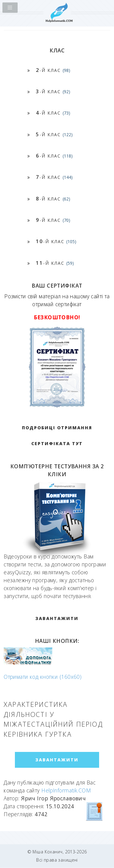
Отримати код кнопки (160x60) (43, 677)
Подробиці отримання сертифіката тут (57, 436)
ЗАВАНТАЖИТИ (57, 618)
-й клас (53, 70)
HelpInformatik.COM (66, 790)
